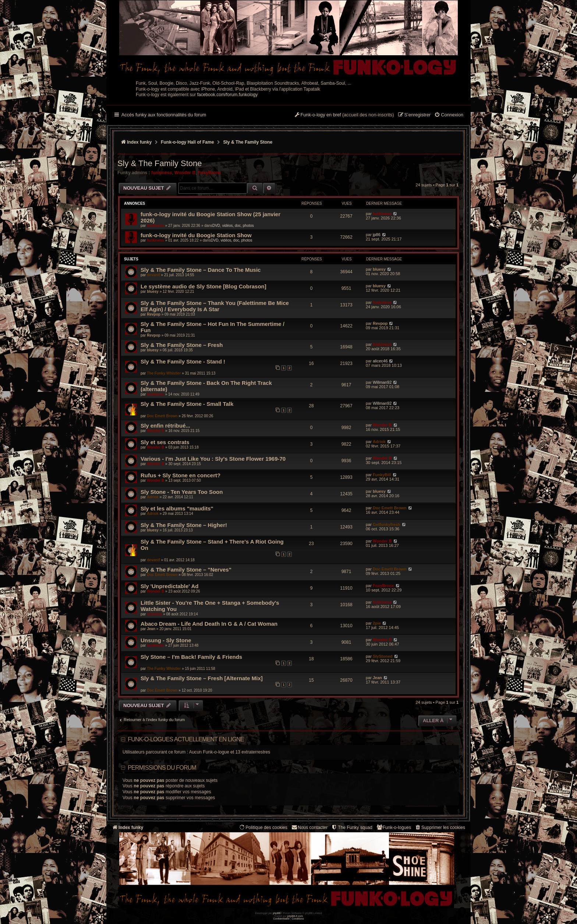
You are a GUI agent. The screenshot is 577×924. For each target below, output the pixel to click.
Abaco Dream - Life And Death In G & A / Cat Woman (209, 624)
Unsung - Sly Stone (166, 640)
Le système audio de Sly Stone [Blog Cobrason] (203, 286)
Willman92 (382, 382)
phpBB (277, 913)
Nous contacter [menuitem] (309, 827)
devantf (153, 275)
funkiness (162, 173)
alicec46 (380, 361)
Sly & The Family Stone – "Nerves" (186, 570)
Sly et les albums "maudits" (177, 508)
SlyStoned (383, 656)
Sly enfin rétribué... (165, 426)
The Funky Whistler (164, 373)
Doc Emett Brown (162, 416)
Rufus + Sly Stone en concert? (180, 475)
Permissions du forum (162, 768)
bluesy (379, 269)
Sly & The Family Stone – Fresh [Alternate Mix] (202, 678)
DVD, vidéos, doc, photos (233, 226)
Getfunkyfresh (387, 524)
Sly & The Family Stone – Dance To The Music (201, 270)
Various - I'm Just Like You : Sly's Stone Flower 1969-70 (213, 459)
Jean (151, 629)
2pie (377, 623)
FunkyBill (382, 475)
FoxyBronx (210, 173)
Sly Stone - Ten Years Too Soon (182, 492)
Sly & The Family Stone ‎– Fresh (182, 345)
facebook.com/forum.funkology (228, 95)
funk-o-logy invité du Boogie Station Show (196, 235)
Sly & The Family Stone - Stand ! (183, 361)
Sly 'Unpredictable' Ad (169, 586)
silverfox (154, 614)
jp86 (377, 235)
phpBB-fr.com (295, 916)
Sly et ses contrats (165, 442)
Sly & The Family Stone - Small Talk (187, 404)
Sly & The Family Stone (160, 163)
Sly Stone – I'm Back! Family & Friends (191, 657)
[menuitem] (449, 115)
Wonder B (185, 173)
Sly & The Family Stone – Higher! (184, 525)
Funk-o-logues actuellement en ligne (186, 739)
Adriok (379, 442)
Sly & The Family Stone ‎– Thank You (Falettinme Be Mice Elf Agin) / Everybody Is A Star (215, 306)
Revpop (154, 314)
